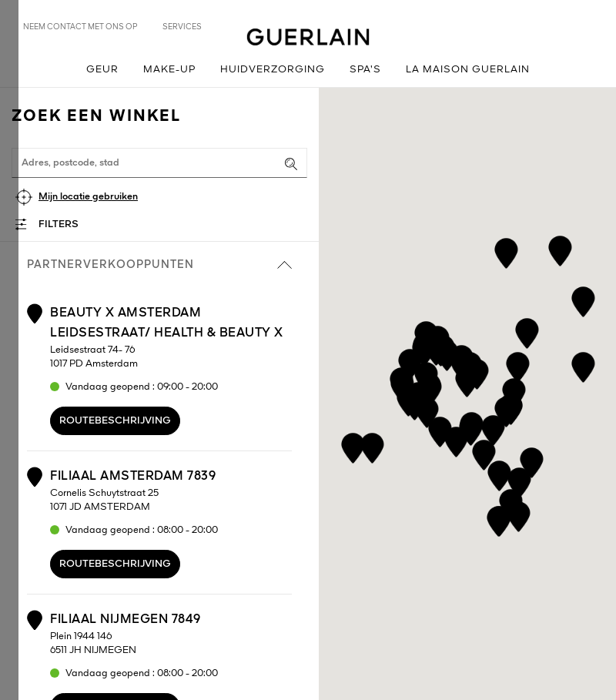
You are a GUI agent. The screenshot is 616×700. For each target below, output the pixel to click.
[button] (410, 362)
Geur (102, 70)
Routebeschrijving (115, 421)
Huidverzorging (273, 70)
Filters (59, 224)
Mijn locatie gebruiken (88, 197)
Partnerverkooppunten (159, 265)
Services (182, 27)
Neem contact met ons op (80, 27)
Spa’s (365, 70)
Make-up (169, 70)
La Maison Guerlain (468, 70)
